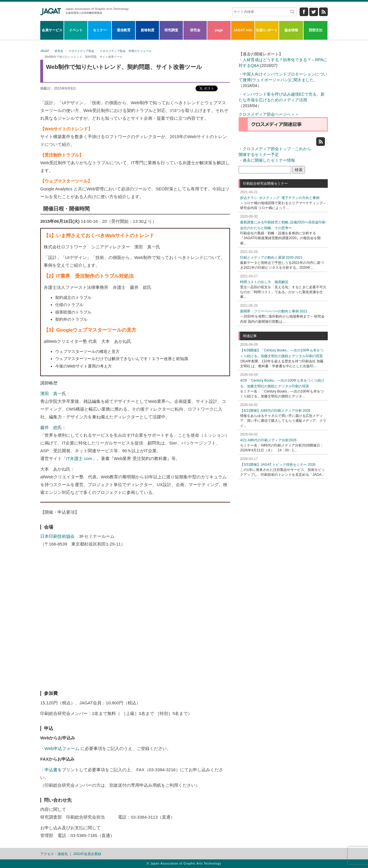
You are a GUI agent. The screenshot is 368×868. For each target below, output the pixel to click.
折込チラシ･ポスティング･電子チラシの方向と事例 (280, 198)
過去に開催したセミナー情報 (269, 160)
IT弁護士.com (79, 458)
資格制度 (147, 30)
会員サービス (52, 30)
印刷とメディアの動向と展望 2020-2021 (271, 258)
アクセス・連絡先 (54, 854)
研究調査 (171, 30)
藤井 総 (49, 427)
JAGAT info (243, 30)
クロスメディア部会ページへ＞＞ (269, 114)
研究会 (195, 30)
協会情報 (291, 30)
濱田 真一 (51, 394)
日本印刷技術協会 (57, 536)
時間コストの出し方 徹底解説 (264, 282)
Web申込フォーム (62, 748)
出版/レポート (267, 30)
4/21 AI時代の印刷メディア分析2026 (268, 440)
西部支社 (316, 30)
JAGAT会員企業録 (87, 854)
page (219, 30)
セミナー (100, 30)
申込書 (51, 770)
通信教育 (124, 30)
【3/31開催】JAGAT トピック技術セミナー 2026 (278, 465)
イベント (76, 30)
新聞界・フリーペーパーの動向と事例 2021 (274, 311)
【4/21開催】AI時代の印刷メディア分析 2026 (275, 411)
